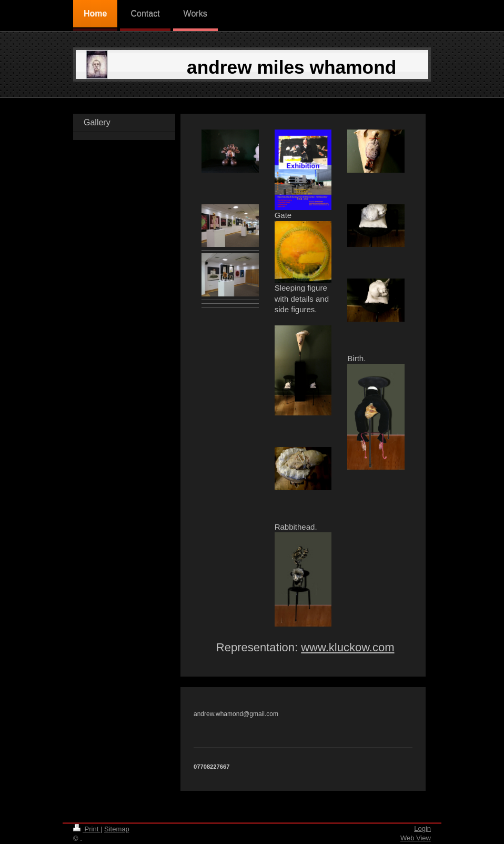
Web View (416, 838)
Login (422, 828)
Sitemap (117, 829)
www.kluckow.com (347, 647)
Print (87, 829)
